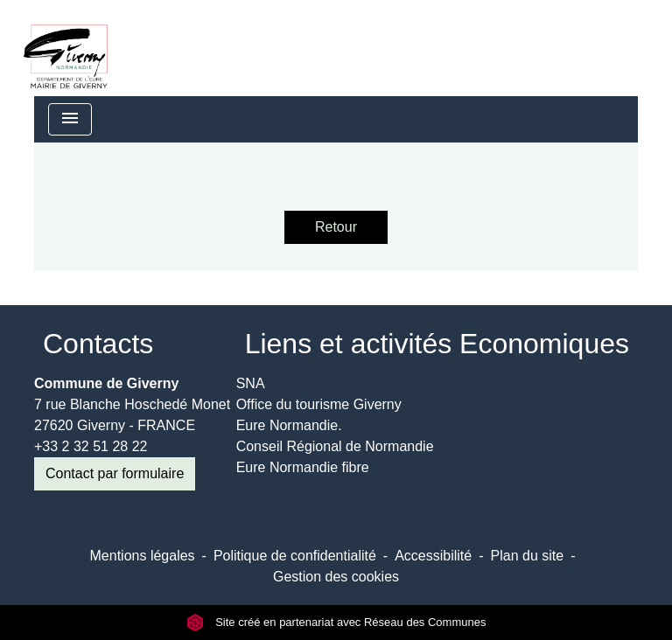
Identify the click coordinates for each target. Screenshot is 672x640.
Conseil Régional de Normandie (335, 446)
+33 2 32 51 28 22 (91, 446)
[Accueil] (66, 48)
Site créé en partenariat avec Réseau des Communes (336, 622)
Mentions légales (143, 556)
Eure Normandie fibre (303, 467)
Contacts (98, 344)
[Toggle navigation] (70, 119)
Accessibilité (433, 556)
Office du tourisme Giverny (319, 404)
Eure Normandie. (289, 425)
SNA (251, 383)
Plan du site (528, 556)
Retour (336, 227)
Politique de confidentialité (295, 556)
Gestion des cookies (336, 577)
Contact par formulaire (115, 473)
